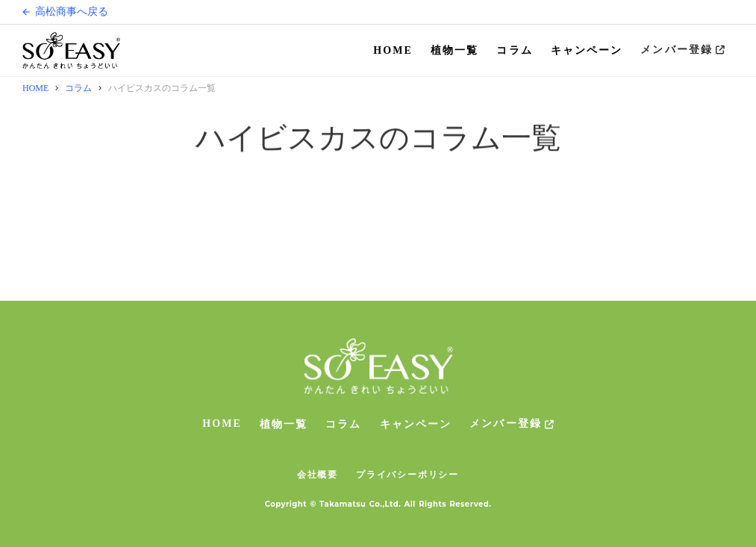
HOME (393, 50)
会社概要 (318, 474)
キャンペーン (587, 50)
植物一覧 (454, 50)
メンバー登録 (677, 50)
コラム (514, 50)
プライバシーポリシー (407, 474)
